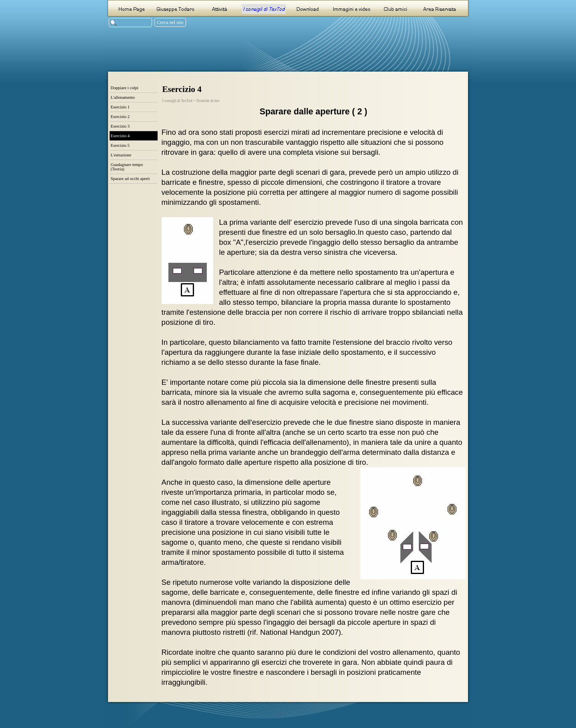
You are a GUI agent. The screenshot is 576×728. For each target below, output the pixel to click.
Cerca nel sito (170, 22)
